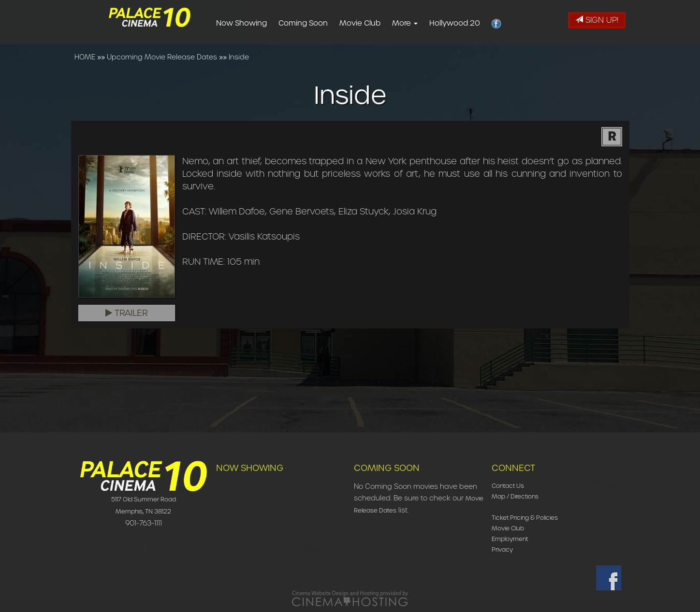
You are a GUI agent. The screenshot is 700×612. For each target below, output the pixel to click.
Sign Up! (597, 20)
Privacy (502, 549)
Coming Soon (319, 23)
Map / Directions (515, 496)
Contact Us (508, 486)
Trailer (127, 313)
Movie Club (375, 23)
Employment (510, 539)
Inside (239, 57)
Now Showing (257, 23)
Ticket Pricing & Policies (525, 518)
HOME (85, 57)
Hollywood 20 (470, 23)
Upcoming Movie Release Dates (162, 57)
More (420, 23)
